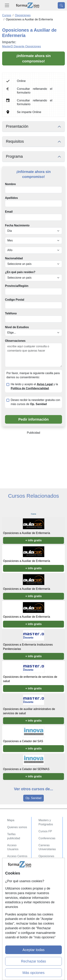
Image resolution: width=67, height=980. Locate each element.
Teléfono (11, 313)
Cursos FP (45, 831)
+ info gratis (33, 540)
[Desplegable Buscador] (61, 5)
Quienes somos (17, 827)
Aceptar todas (33, 950)
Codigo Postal (15, 300)
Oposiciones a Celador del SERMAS (26, 769)
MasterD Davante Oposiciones (22, 46)
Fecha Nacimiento (17, 225)
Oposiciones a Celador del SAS (23, 741)
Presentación (17, 126)
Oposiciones (46, 856)
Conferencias (47, 838)
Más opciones (33, 973)
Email (9, 212)
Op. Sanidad (33, 798)
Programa (14, 156)
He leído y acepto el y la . (34, 386)
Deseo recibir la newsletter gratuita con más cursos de (35, 402)
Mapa (11, 820)
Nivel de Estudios (17, 327)
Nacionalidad (14, 258)
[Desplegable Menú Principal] (7, 5)
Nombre (10, 184)
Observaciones (15, 341)
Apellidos (11, 198)
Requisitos (15, 141)
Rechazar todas (33, 961)
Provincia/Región (17, 286)
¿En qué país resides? (20, 272)
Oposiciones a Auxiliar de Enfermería (27, 533)
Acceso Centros (17, 856)
